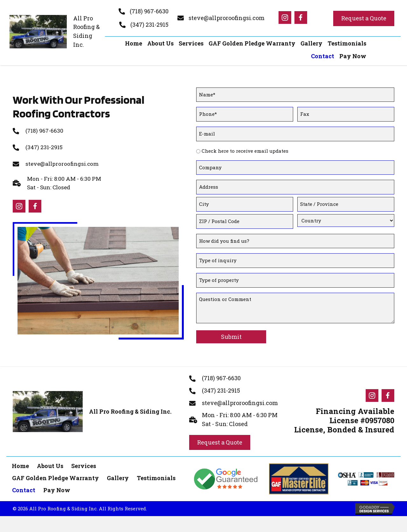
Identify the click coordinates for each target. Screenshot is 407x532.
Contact (24, 470)
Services (84, 446)
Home (20, 446)
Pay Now (57, 470)
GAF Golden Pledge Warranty (55, 458)
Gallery (118, 458)
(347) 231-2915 (149, 24)
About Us (50, 446)
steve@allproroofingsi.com (227, 18)
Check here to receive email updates (245, 145)
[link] (134, 44)
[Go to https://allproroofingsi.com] (56, 32)
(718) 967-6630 (149, 11)
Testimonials (156, 458)
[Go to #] (285, 17)
